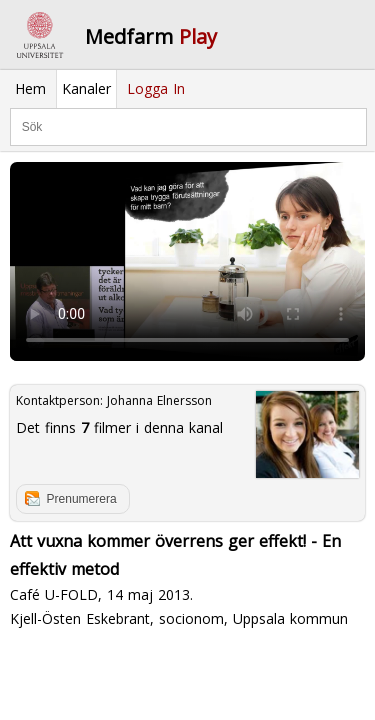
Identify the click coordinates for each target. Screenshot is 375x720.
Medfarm (151, 36)
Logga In (156, 88)
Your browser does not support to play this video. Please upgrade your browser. (187, 262)
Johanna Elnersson (159, 400)
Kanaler (86, 88)
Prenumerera (82, 499)
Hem (30, 88)
